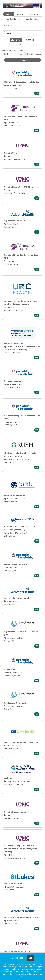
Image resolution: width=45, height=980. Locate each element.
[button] (30, 40)
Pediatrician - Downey (14, 343)
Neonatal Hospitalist (13, 381)
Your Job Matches (13, 19)
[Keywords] (22, 26)
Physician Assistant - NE (14, 495)
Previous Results (23, 60)
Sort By (6, 54)
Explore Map (34, 14)
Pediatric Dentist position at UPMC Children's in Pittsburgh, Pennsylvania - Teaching (21, 849)
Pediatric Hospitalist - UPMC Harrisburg (21, 187)
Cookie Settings (19, 958)
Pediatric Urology (12, 153)
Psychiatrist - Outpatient (15, 703)
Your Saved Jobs (32, 19)
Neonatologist (11, 669)
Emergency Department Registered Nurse (22, 742)
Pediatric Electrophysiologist (17, 951)
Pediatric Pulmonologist (15, 812)
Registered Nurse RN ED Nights (18, 598)
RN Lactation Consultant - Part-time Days (22, 917)
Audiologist (9, 778)
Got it (31, 958)
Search (9, 14)
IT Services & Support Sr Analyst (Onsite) (22, 82)
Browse (20, 14)
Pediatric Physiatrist (13, 883)
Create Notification (33, 54)
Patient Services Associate (16, 564)
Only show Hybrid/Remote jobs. (19, 44)
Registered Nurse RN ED (14, 221)
